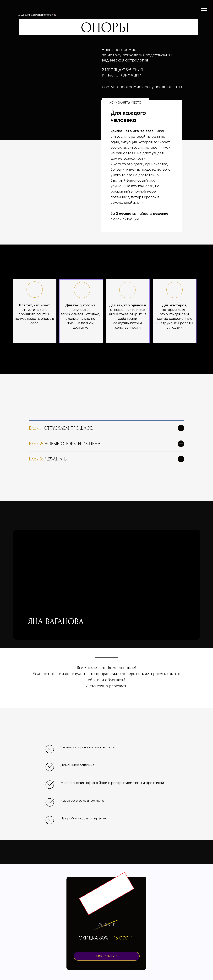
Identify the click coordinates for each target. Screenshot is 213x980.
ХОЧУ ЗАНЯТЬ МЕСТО (125, 103)
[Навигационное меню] (204, 9)
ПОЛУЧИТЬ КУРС (107, 956)
